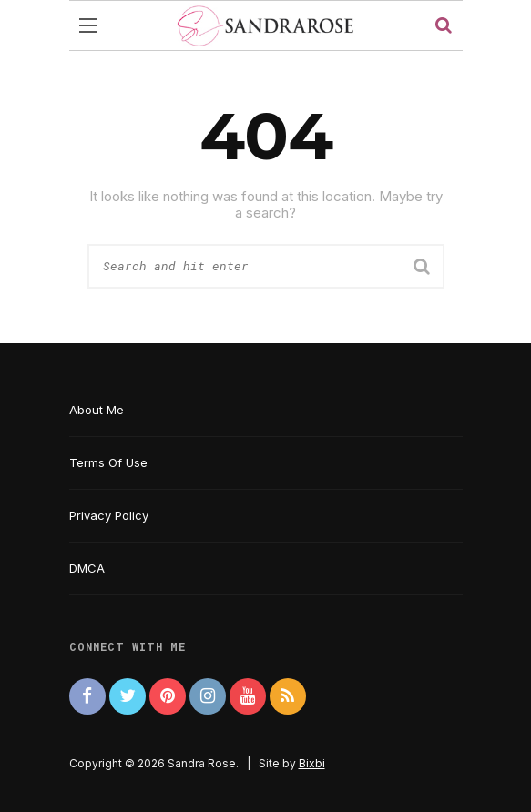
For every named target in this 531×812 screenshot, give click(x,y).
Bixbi (312, 763)
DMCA (87, 568)
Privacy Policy (109, 515)
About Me (97, 410)
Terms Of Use (108, 462)
